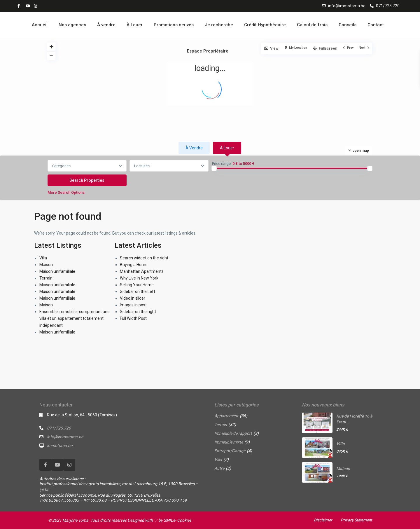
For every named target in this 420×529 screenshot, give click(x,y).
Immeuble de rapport (233, 433)
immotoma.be (60, 446)
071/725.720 (388, 6)
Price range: (222, 164)
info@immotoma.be (347, 6)
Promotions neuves (174, 25)
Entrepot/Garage (230, 451)
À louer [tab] (227, 148)
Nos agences (72, 25)
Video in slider (133, 298)
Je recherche (219, 25)
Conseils (348, 25)
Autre (219, 468)
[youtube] (28, 6)
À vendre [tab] (194, 148)
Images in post (133, 305)
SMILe (169, 520)
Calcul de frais (312, 25)
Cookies (184, 520)
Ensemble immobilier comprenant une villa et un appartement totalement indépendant (75, 318)
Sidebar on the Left (138, 291)
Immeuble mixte (229, 442)
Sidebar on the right (138, 312)
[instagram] (36, 6)
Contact (376, 25)
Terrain (46, 278)
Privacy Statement (355, 520)
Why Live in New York (139, 278)
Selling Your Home (137, 285)
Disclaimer (321, 520)
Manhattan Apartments (142, 271)
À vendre (106, 25)
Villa (43, 258)
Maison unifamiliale (57, 271)
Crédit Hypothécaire (265, 25)
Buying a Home (134, 265)
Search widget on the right (144, 258)
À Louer (135, 25)
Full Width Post (133, 318)
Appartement (226, 416)
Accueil (40, 25)
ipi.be (44, 490)
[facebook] (20, 6)
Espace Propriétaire (208, 51)
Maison (46, 265)
